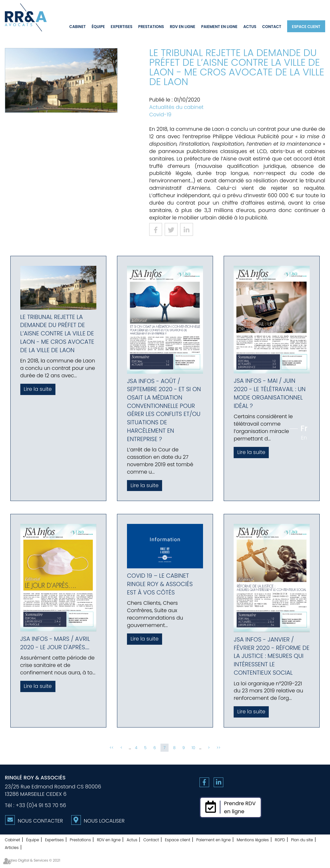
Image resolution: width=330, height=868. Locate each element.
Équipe (98, 27)
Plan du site (302, 840)
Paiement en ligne (219, 27)
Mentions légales (253, 840)
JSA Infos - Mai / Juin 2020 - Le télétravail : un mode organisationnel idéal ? (270, 393)
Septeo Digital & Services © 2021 (33, 860)
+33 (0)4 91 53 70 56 (41, 805)
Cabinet (78, 27)
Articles (12, 848)
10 (194, 748)
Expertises (121, 27)
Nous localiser (104, 821)
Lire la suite (38, 389)
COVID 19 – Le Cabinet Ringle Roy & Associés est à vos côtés (160, 584)
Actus (250, 27)
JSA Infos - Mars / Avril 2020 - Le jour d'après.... (55, 643)
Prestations (151, 27)
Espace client (306, 27)
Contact (272, 27)
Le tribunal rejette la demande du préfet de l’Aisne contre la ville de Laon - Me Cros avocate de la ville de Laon (57, 333)
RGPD (280, 840)
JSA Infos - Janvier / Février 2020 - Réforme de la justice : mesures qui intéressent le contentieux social (272, 656)
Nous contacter (40, 821)
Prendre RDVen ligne (240, 807)
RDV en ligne (183, 27)
